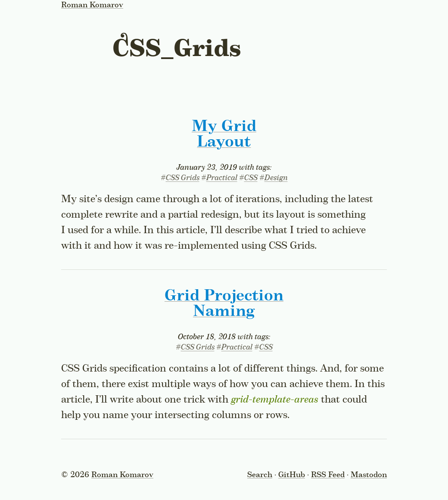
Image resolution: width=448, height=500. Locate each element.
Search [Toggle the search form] (260, 475)
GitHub (292, 475)
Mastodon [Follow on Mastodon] (369, 475)
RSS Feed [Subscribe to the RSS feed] (328, 475)
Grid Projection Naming (224, 304)
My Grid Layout (224, 134)
